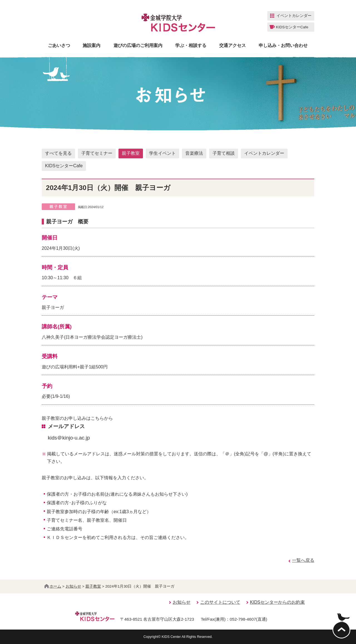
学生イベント (162, 153)
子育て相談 (224, 153)
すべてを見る (58, 153)
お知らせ (73, 586)
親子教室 (131, 153)
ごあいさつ (59, 46)
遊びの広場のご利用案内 (138, 46)
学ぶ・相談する (191, 46)
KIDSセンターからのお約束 (277, 602)
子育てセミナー (97, 153)
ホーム (53, 586)
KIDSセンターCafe (64, 166)
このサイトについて (220, 602)
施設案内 (92, 46)
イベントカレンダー (264, 153)
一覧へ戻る (303, 560)
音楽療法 (194, 153)
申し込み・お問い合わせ (283, 46)
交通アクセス (233, 46)
